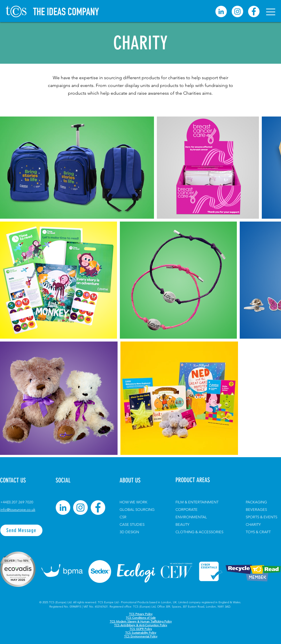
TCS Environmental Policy (141, 636)
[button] (271, 12)
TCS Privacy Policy (141, 614)
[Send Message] (21, 530)
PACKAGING (256, 502)
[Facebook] (254, 11)
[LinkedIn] (63, 508)
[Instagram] (237, 11)
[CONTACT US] (20, 481)
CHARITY (253, 524)
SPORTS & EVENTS (262, 517)
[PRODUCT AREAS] (202, 480)
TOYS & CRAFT (258, 532)
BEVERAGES (256, 510)
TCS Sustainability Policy (141, 633)
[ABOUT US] (136, 481)
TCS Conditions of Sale (141, 618)
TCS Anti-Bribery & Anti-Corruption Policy (141, 625)
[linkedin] (221, 11)
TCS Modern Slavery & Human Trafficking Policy (141, 621)
